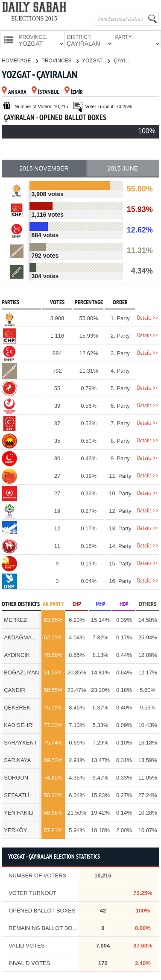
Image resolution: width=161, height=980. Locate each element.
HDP (124, 604)
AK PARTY (53, 604)
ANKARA (14, 92)
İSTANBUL (45, 92)
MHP (101, 604)
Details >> (148, 317)
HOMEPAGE (20, 60)
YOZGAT (96, 60)
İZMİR (74, 92)
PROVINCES (60, 60)
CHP (77, 604)
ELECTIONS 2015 (34, 19)
